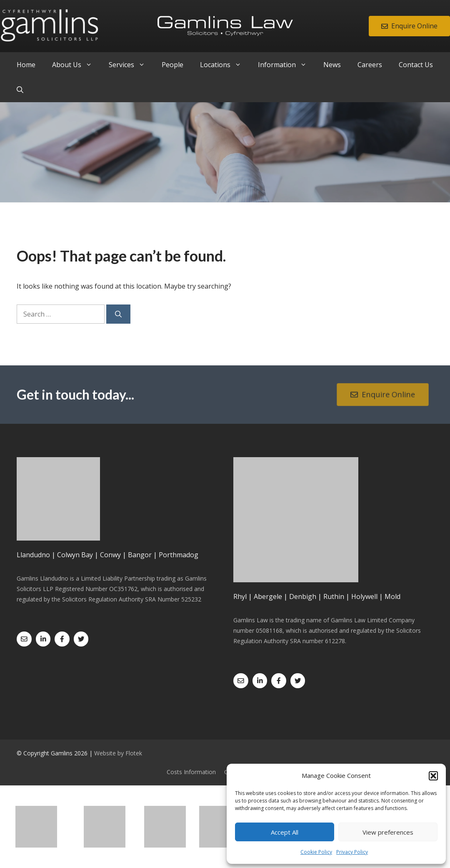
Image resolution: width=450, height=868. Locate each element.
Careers (370, 65)
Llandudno (33, 555)
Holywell (364, 596)
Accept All (285, 832)
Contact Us (416, 65)
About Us (76, 65)
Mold (392, 596)
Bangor (140, 555)
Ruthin (334, 596)
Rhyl (240, 596)
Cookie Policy (316, 852)
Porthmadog (179, 555)
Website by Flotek (118, 753)
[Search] (118, 314)
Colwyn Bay (75, 555)
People (172, 65)
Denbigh (303, 596)
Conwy (110, 555)
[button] (433, 776)
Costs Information (191, 772)
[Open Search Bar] (20, 90)
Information (286, 65)
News (332, 65)
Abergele (268, 596)
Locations (225, 65)
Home (26, 65)
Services (131, 65)
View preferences (388, 832)
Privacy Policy (352, 852)
